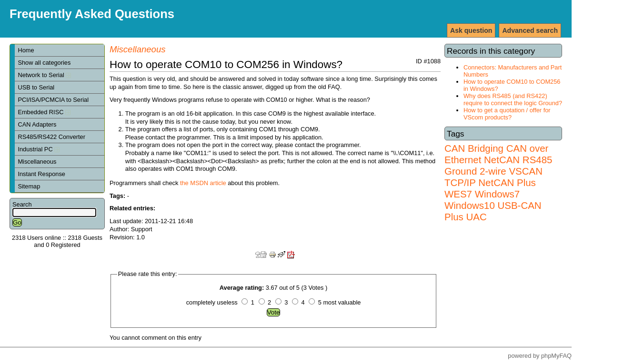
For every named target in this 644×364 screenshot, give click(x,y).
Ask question (471, 30)
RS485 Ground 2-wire (498, 165)
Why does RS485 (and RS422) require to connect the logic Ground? (513, 99)
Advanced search (530, 30)
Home (26, 50)
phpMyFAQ (556, 356)
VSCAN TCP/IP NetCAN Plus (493, 177)
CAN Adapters (37, 124)
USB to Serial (36, 87)
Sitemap (29, 186)
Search (22, 204)
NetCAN (502, 160)
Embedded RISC (44, 112)
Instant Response (41, 174)
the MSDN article (203, 183)
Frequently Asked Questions (92, 14)
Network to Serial (44, 75)
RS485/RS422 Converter (51, 137)
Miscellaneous (37, 162)
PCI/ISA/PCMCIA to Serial (53, 100)
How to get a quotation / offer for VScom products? (507, 114)
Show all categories (44, 63)
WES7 (458, 194)
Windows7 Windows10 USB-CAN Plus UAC (493, 205)
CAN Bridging (474, 148)
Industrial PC (39, 149)
